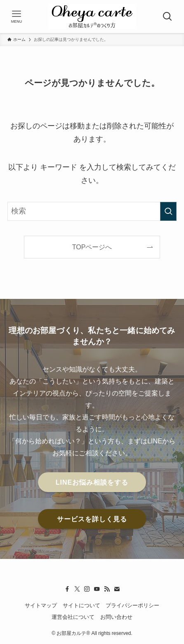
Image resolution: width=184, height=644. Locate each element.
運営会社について (73, 617)
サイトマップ (41, 605)
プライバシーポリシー (132, 605)
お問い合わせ (116, 617)
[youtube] (97, 589)
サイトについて (81, 605)
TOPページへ (92, 247)
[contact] (117, 589)
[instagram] (87, 589)
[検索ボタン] (167, 17)
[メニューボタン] (17, 17)
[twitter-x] (77, 589)
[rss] (107, 589)
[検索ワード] (92, 211)
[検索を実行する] (168, 211)
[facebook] (67, 589)
